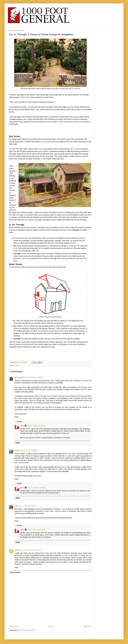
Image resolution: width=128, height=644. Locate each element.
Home (51, 626)
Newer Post (14, 626)
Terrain (17, 365)
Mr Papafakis (19, 377)
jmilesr (17, 451)
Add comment (15, 572)
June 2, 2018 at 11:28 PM (36, 488)
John (19, 362)
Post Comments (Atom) (27, 630)
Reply (17, 417)
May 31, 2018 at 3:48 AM (34, 377)
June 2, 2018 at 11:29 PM (36, 530)
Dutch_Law (19, 550)
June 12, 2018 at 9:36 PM (33, 550)
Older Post (87, 626)
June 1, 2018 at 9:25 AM (27, 506)
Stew (16, 506)
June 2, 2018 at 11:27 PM (36, 426)
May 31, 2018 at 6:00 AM (29, 451)
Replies (20, 422)
